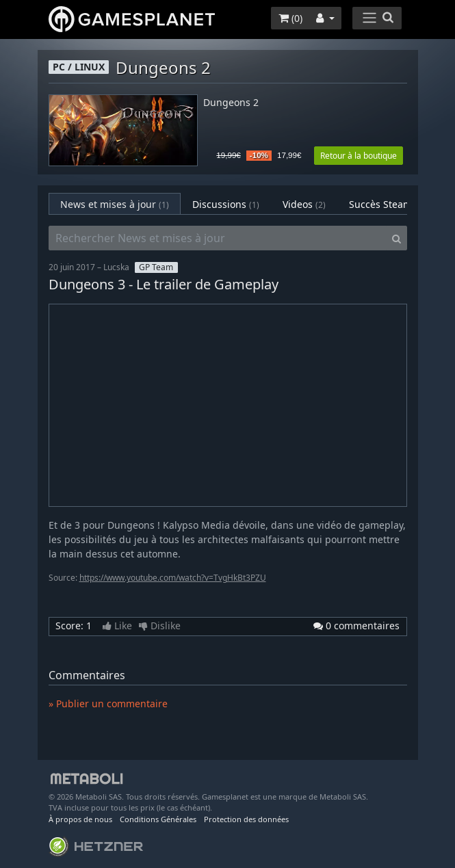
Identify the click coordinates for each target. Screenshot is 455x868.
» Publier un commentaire (108, 703)
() (290, 18)
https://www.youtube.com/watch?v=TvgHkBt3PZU (173, 578)
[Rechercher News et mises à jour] (218, 238)
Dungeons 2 (231, 103)
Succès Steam (389, 204)
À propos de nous (80, 819)
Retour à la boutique (359, 156)
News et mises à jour (115, 204)
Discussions (226, 204)
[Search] (396, 238)
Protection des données (246, 819)
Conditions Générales (158, 819)
